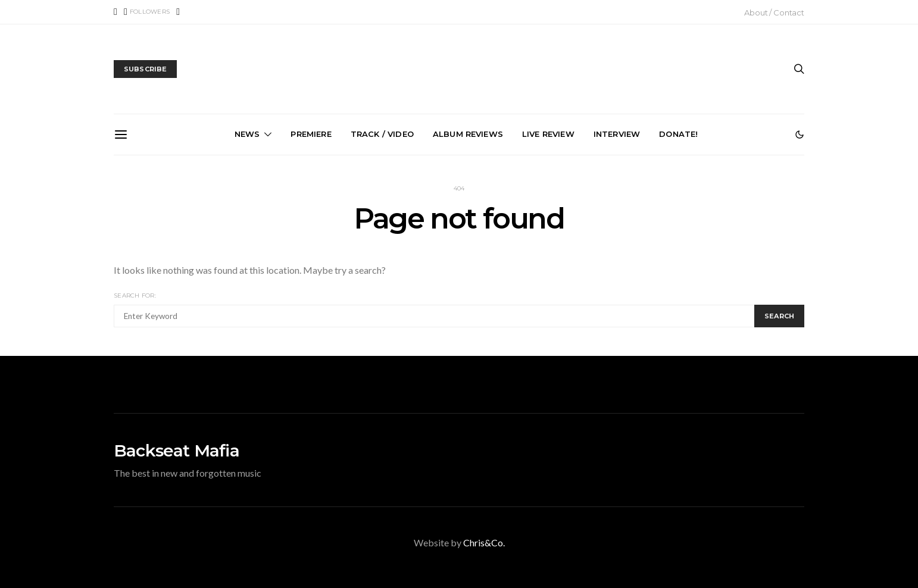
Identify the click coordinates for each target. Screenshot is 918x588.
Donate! (678, 134)
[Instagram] (178, 12)
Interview (617, 134)
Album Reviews (468, 134)
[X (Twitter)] (147, 12)
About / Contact (774, 12)
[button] (800, 135)
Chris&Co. (484, 542)
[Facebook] (115, 12)
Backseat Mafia (177, 451)
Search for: (135, 295)
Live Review (548, 134)
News (247, 134)
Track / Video (382, 134)
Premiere (311, 134)
